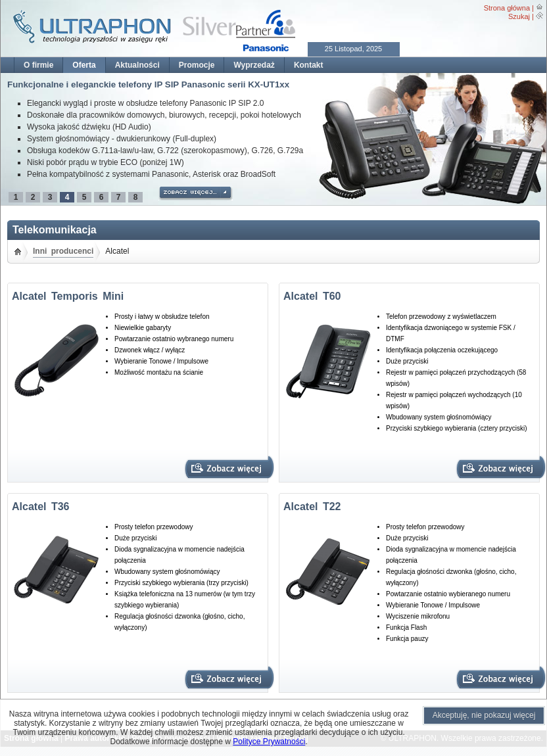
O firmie (38, 65)
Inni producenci (63, 251)
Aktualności (137, 65)
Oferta (84, 65)
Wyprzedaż (254, 65)
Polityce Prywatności (269, 742)
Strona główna (507, 8)
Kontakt (309, 65)
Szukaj (519, 16)
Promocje (197, 65)
